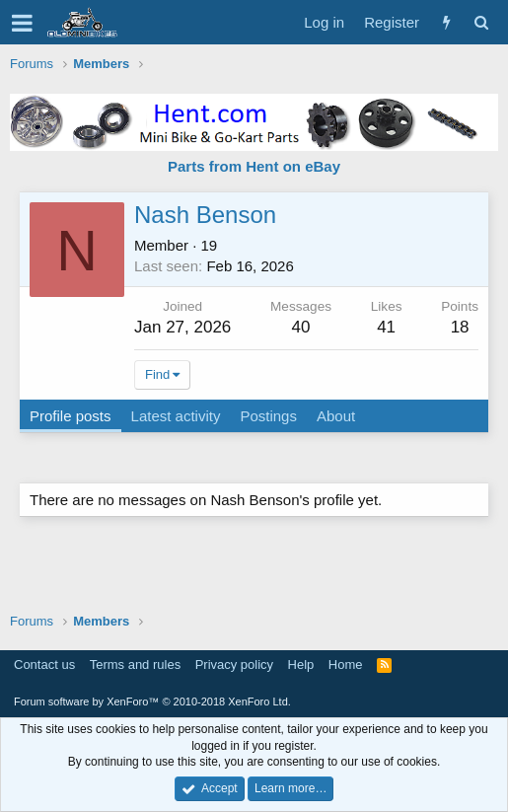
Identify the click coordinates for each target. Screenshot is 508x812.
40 (301, 327)
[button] (22, 23)
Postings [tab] (268, 416)
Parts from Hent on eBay (254, 166)
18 (460, 327)
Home (346, 664)
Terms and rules (135, 664)
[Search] (481, 22)
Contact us (44, 664)
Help (301, 664)
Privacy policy (234, 664)
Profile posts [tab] (71, 416)
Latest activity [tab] (176, 416)
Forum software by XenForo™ (152, 701)
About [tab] (336, 416)
